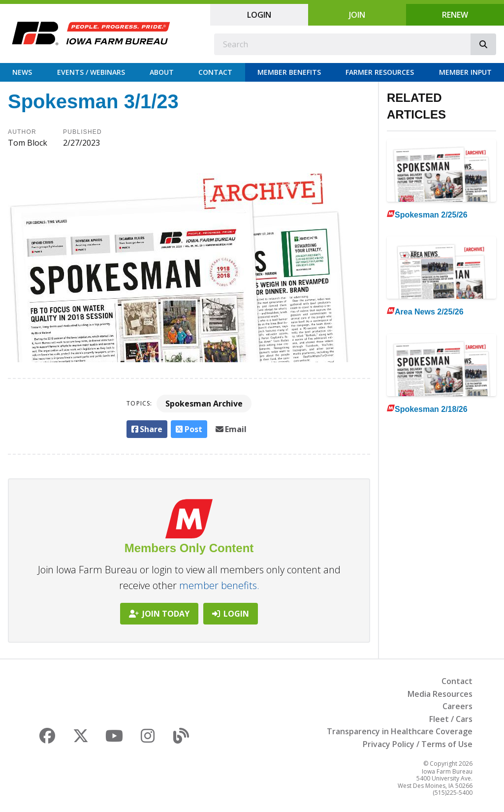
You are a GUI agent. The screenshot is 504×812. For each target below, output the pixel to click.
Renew (455, 15)
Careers (457, 706)
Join (357, 15)
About (162, 72)
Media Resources (440, 694)
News (22, 72)
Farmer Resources (380, 72)
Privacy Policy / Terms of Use (418, 744)
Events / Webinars (91, 72)
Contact (215, 72)
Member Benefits (289, 72)
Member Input (465, 72)
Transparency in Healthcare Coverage (400, 731)
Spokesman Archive (204, 404)
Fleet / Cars (451, 719)
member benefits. (219, 585)
